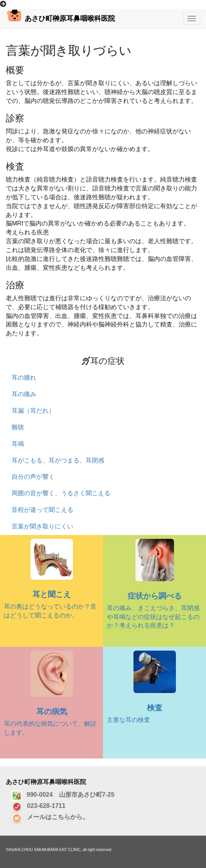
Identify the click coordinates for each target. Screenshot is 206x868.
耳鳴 (18, 444)
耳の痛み (24, 394)
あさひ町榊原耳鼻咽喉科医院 (60, 16)
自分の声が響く (33, 477)
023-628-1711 (44, 806)
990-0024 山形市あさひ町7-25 (68, 795)
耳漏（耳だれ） (33, 411)
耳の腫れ (24, 378)
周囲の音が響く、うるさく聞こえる (61, 493)
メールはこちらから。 (56, 817)
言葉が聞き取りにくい (42, 526)
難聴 (18, 427)
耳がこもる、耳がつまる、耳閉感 (58, 460)
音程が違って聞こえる (42, 510)
